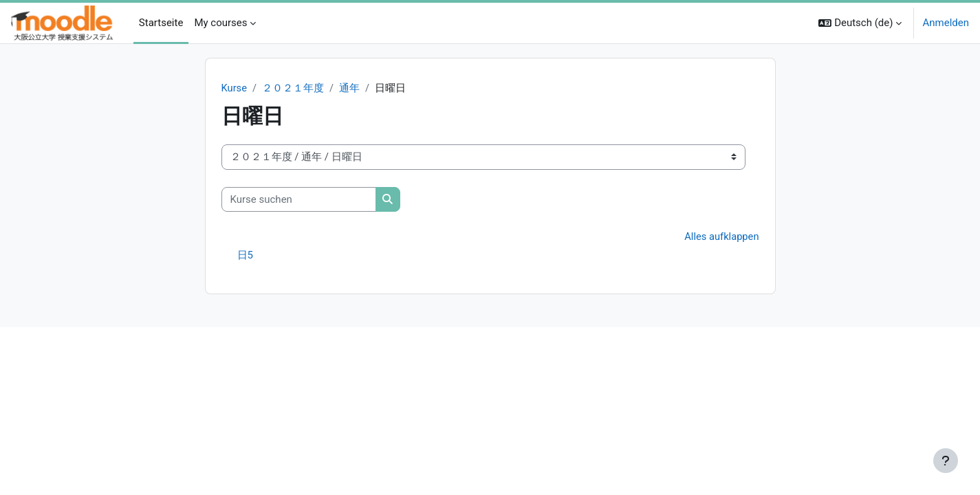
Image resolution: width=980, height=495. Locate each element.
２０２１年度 (294, 88)
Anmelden (946, 23)
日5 (245, 256)
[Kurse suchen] (299, 200)
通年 (350, 88)
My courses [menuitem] (220, 23)
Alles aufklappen (721, 237)
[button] (860, 23)
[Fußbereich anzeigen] (946, 461)
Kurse (235, 88)
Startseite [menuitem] (161, 23)
